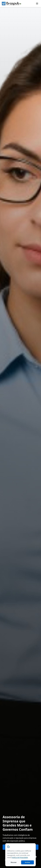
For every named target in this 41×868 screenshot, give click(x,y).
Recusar (14, 862)
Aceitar (27, 862)
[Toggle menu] (37, 4)
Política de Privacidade (20, 857)
